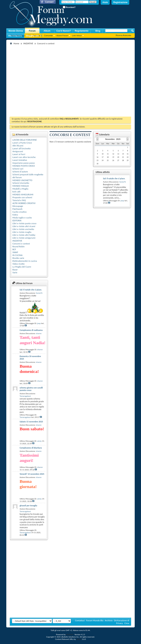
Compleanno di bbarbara (31, 448)
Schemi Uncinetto (21, 183)
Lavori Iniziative (20, 160)
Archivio (109, 620)
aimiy (39, 441)
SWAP (15, 252)
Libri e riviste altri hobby (24, 235)
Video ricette (18, 264)
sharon (39, 333)
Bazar (15, 270)
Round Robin (18, 246)
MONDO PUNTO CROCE (24, 166)
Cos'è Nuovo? (64, 31)
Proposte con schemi (22, 197)
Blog (98, 31)
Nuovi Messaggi (18, 36)
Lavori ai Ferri (19, 154)
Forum (32, 31)
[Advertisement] (34, 80)
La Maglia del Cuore (22, 267)
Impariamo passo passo (24, 163)
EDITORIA (17, 220)
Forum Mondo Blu (95, 620)
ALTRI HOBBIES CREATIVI (24, 203)
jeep (39, 323)
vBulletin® (70, 635)
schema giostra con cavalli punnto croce (31, 389)
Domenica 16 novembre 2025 (30, 358)
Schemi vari (18, 169)
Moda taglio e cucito (22, 218)
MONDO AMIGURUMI (23, 194)
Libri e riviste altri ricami (24, 226)
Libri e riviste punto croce (24, 223)
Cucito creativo (20, 212)
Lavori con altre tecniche (24, 157)
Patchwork (17, 209)
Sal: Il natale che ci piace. (31, 290)
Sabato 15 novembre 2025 (31, 422)
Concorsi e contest (21, 244)
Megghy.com (33, 36)
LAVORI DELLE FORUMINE (25, 140)
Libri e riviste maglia (22, 232)
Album (47, 31)
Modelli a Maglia (20, 189)
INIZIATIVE (28, 43)
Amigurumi (18, 151)
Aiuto (105, 2)
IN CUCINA (17, 255)
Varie (15, 272)
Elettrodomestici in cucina (25, 261)
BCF (14, 249)
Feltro (15, 215)
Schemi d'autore (20, 172)
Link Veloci (77, 36)
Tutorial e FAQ (19, 200)
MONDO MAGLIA (21, 186)
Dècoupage (18, 206)
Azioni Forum (62, 36)
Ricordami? (69, 7)
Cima (127, 623)
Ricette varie (18, 258)
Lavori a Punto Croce (22, 143)
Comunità (48, 36)
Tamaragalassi (25, 396)
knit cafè (16, 192)
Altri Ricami (18, 146)
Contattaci (80, 620)
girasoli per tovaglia (28, 506)
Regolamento (82, 31)
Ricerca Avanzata (123, 35)
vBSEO (79, 639)
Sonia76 (39, 293)
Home (16, 43)
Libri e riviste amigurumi (24, 238)
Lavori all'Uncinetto (22, 148)
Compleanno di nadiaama (31, 330)
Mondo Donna (16, 31)
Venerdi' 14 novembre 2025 (32, 474)
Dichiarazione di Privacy (122, 622)
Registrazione (120, 2)
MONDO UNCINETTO (22, 180)
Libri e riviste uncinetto (23, 229)
